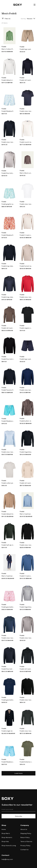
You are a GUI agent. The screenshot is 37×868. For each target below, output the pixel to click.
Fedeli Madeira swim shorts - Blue (8, 762)
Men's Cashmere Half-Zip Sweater (26, 514)
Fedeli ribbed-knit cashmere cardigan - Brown (8, 514)
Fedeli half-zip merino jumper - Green (8, 545)
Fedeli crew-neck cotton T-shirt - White (26, 204)
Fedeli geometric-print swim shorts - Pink (8, 607)
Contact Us (24, 850)
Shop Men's (6, 833)
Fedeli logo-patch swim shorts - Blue (26, 359)
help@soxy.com (7, 859)
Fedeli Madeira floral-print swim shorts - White (8, 111)
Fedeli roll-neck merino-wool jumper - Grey (26, 669)
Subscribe (19, 816)
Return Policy (25, 837)
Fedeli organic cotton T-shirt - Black (26, 328)
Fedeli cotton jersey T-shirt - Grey (8, 483)
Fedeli (4, 47)
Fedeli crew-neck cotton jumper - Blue (8, 638)
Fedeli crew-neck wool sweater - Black (26, 545)
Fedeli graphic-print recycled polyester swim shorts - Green (8, 204)
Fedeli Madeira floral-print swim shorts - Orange (8, 235)
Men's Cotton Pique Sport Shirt (8, 49)
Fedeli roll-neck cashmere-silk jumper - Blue (26, 80)
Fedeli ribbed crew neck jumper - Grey (8, 80)
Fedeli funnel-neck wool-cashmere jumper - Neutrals (26, 266)
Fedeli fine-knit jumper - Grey (8, 173)
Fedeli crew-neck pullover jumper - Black (26, 700)
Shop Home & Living (9, 845)
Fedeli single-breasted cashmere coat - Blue (8, 731)
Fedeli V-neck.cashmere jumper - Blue (26, 576)
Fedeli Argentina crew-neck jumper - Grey (26, 607)
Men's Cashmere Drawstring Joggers (8, 576)
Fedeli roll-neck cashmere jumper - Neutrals (26, 483)
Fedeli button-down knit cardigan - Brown (26, 421)
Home (4, 829)
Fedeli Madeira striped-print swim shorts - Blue (8, 421)
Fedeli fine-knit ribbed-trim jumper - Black (8, 359)
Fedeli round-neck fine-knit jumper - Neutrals (26, 142)
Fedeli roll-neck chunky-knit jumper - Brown (8, 328)
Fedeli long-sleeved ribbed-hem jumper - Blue (8, 266)
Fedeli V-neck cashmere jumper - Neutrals (26, 235)
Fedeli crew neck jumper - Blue (26, 390)
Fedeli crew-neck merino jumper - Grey (26, 638)
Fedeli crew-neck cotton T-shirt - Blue (26, 111)
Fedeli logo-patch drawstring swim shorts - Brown (26, 49)
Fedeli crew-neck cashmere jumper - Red (26, 297)
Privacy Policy (25, 845)
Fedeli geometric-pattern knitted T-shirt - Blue (8, 700)
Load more (18, 773)
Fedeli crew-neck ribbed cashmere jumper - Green (26, 731)
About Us (24, 829)
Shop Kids (5, 841)
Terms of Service (26, 841)
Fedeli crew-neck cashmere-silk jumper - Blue (8, 142)
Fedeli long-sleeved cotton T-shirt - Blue (8, 297)
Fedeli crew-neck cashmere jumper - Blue (8, 452)
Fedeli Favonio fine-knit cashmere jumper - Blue (8, 390)
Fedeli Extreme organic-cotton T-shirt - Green (26, 762)
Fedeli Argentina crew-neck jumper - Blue (26, 452)
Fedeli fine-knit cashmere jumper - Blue (8, 669)
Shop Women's (7, 837)
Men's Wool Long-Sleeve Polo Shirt (26, 173)
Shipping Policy (26, 833)
